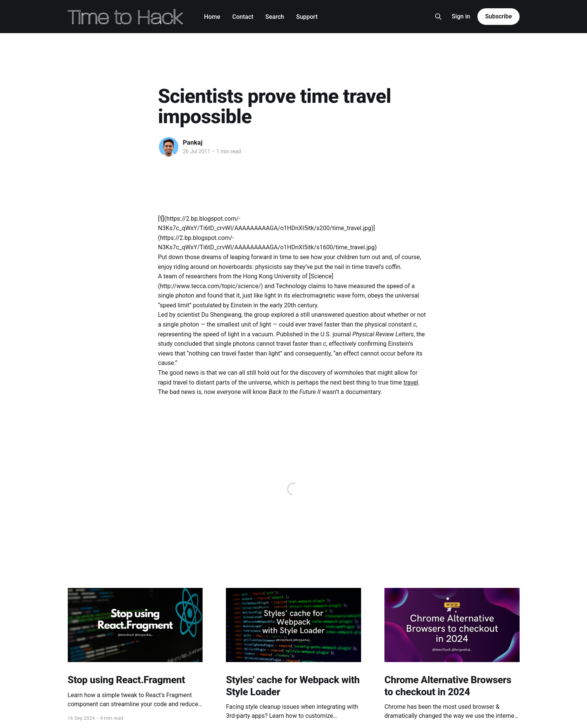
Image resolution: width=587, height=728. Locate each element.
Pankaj (193, 142)
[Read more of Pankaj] (169, 147)
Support (307, 17)
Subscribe (498, 16)
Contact (243, 17)
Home (212, 17)
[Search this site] (438, 17)
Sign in (461, 16)
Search (275, 17)
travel (411, 382)
